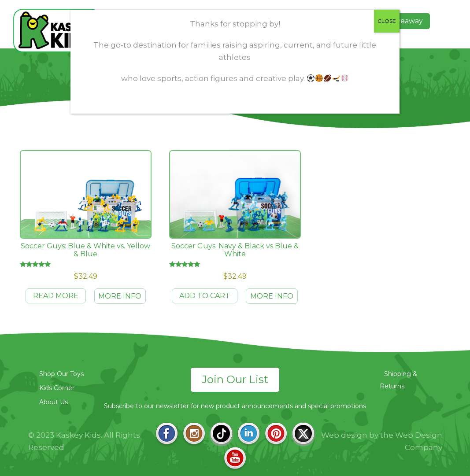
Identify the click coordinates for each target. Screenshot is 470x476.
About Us (54, 402)
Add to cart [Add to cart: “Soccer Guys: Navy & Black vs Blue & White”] (205, 296)
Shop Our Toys (61, 374)
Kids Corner (57, 388)
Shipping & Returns (398, 380)
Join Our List (235, 379)
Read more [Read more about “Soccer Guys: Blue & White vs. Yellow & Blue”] (56, 296)
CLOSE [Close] (387, 21)
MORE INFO (120, 296)
